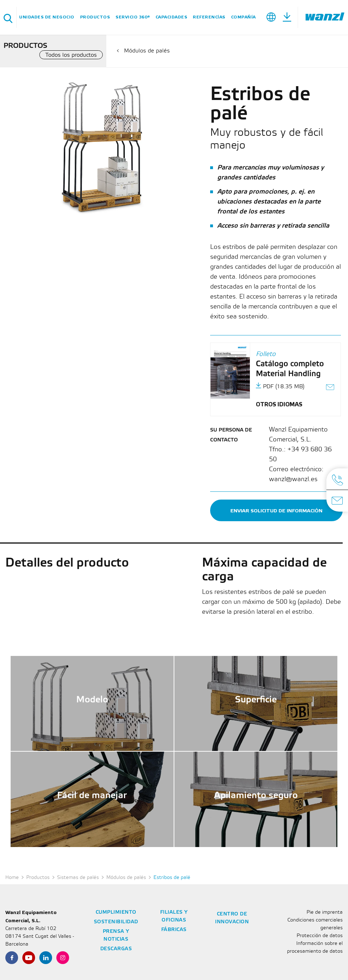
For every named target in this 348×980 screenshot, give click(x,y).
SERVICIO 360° (133, 17)
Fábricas (174, 930)
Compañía (243, 17)
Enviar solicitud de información (276, 511)
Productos (95, 17)
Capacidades (172, 17)
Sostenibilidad (116, 922)
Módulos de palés (147, 51)
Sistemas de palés (78, 878)
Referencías (209, 17)
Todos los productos (71, 55)
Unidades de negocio (47, 17)
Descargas (116, 949)
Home (12, 878)
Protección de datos (320, 936)
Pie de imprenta (325, 912)
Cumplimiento (116, 912)
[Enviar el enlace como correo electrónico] (330, 388)
